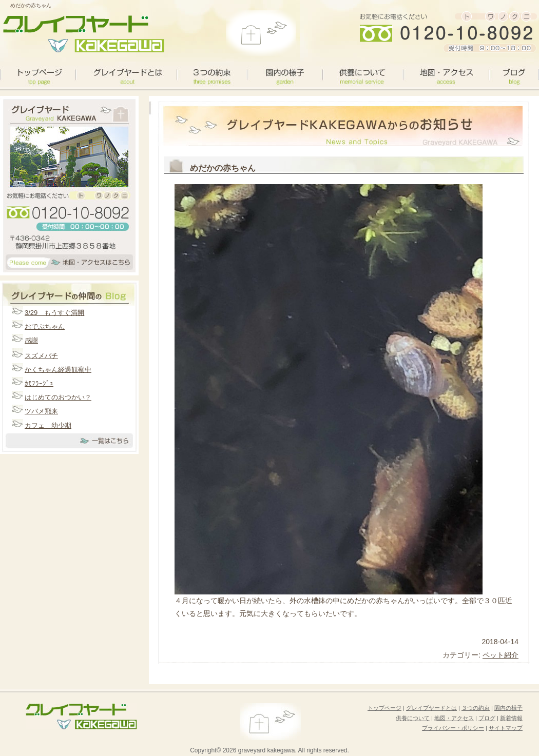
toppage (38, 74)
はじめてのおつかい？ (58, 397)
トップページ (384, 708)
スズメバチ (41, 356)
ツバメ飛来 (41, 411)
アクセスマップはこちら (69, 264)
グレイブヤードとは (126, 74)
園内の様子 (285, 74)
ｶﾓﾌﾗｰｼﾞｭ (39, 383)
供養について (363, 74)
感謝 (31, 340)
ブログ (513, 74)
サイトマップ (506, 728)
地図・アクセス (446, 74)
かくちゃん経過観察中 (58, 370)
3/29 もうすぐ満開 (54, 313)
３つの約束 (212, 74)
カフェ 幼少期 (48, 425)
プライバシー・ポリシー (453, 728)
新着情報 (511, 718)
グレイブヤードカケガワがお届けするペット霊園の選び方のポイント (82, 33)
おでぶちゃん (45, 326)
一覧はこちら (69, 443)
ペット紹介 (500, 655)
